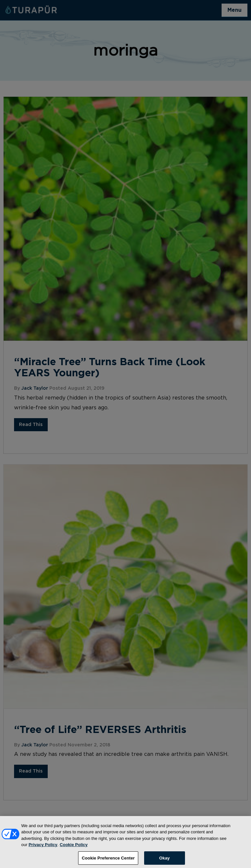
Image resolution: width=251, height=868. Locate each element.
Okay (164, 860)
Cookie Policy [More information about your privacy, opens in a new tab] (74, 847)
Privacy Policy (43, 847)
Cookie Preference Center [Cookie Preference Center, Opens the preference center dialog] (108, 860)
